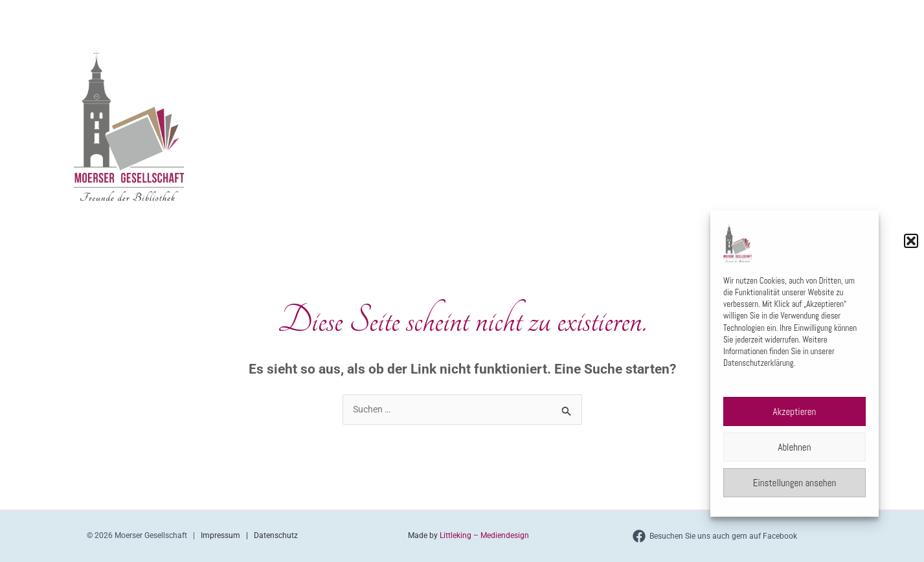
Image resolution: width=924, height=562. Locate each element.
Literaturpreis (735, 16)
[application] (563, 16)
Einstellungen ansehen (795, 483)
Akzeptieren (795, 411)
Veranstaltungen (634, 16)
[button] (911, 241)
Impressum (223, 535)
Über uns (543, 16)
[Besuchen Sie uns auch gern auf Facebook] (715, 536)
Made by (423, 535)
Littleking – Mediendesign (484, 535)
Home (482, 15)
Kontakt (816, 16)
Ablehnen (795, 447)
